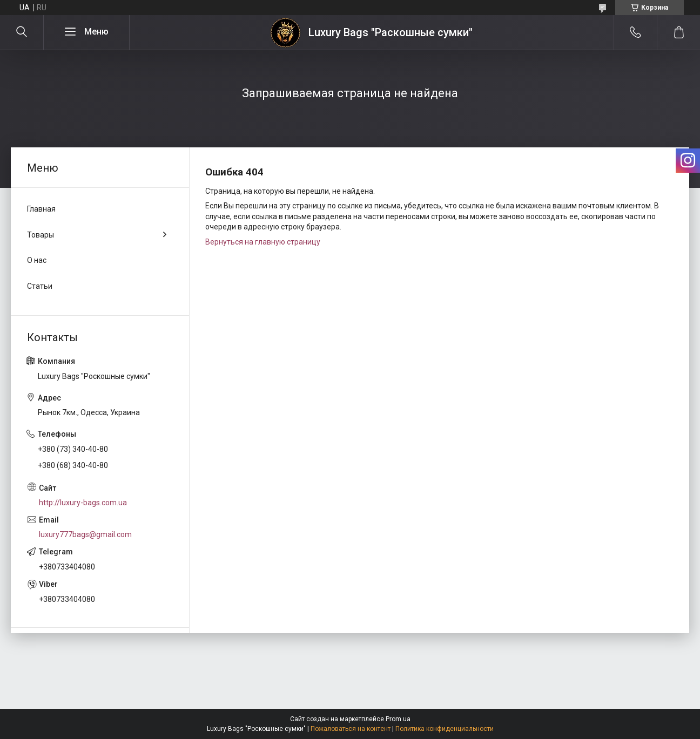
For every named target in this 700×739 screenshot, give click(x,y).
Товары (41, 235)
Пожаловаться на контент (351, 729)
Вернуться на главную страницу (263, 242)
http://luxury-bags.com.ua (83, 503)
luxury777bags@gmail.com (85, 534)
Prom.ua (398, 719)
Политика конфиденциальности (445, 729)
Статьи (40, 286)
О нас (37, 260)
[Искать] (22, 32)
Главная (41, 209)
